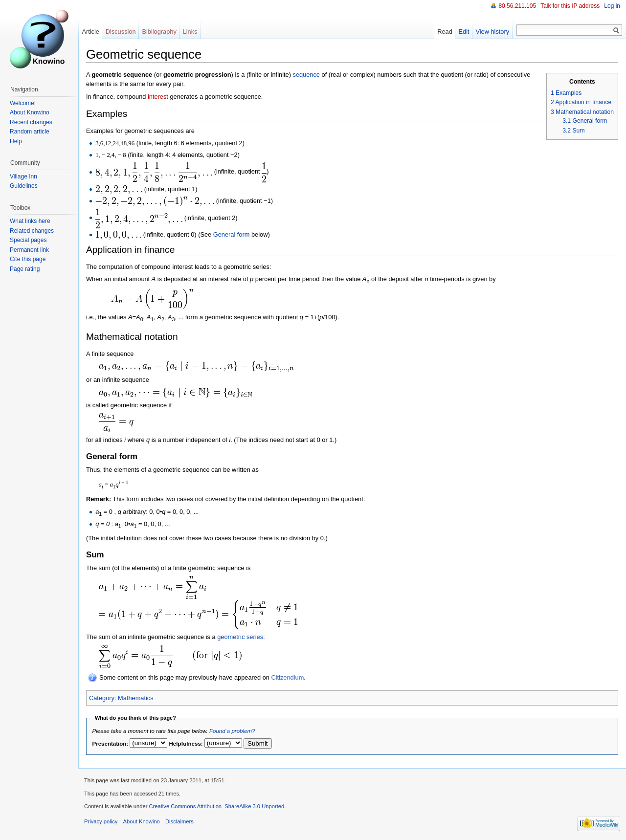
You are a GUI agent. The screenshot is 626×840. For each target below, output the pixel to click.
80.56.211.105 (517, 6)
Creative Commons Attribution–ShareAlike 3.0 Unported (216, 806)
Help (16, 141)
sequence (306, 75)
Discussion (121, 32)
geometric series (240, 637)
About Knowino (30, 112)
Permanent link (29, 250)
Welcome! (23, 103)
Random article (30, 132)
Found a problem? (232, 731)
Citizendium (287, 677)
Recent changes (31, 122)
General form (232, 234)
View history (492, 32)
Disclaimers (179, 821)
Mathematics (136, 698)
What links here (30, 221)
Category (102, 698)
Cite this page (28, 259)
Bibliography (159, 32)
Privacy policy (101, 821)
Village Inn (23, 177)
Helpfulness (185, 744)
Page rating (25, 269)
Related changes (32, 231)
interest (158, 97)
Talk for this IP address (570, 6)
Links (190, 32)
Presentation (110, 744)
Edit (464, 32)
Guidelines (24, 186)
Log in (612, 6)
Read (445, 32)
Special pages (28, 240)
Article (90, 32)
